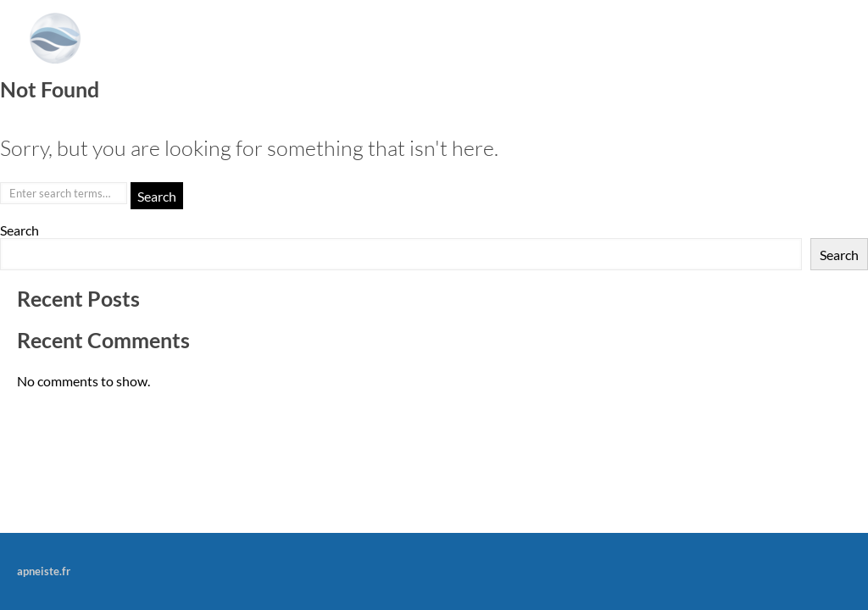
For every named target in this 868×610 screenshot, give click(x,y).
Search (19, 230)
